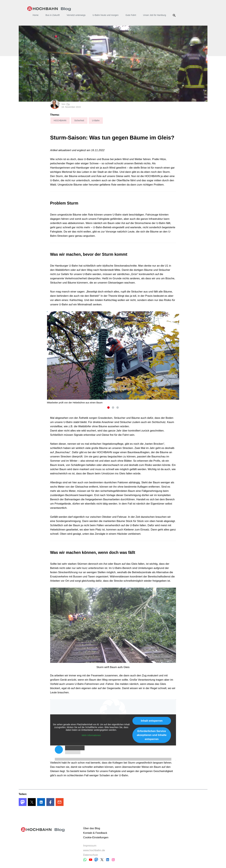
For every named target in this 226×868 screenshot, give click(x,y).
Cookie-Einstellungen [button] (96, 837)
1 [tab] (108, 408)
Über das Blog (92, 828)
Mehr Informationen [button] (91, 735)
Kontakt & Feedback (95, 833)
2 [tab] (113, 408)
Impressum (90, 846)
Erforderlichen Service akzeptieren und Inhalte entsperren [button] (152, 735)
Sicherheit (79, 120)
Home (36, 15)
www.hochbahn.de (94, 850)
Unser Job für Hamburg (155, 15)
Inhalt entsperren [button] (152, 721)
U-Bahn (96, 120)
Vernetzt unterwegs (76, 15)
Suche (175, 15)
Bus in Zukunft (53, 15)
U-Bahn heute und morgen (105, 15)
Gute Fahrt (131, 15)
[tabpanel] (113, 358)
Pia (68, 104)
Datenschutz (91, 855)
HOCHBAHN (49, 9)
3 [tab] (118, 408)
